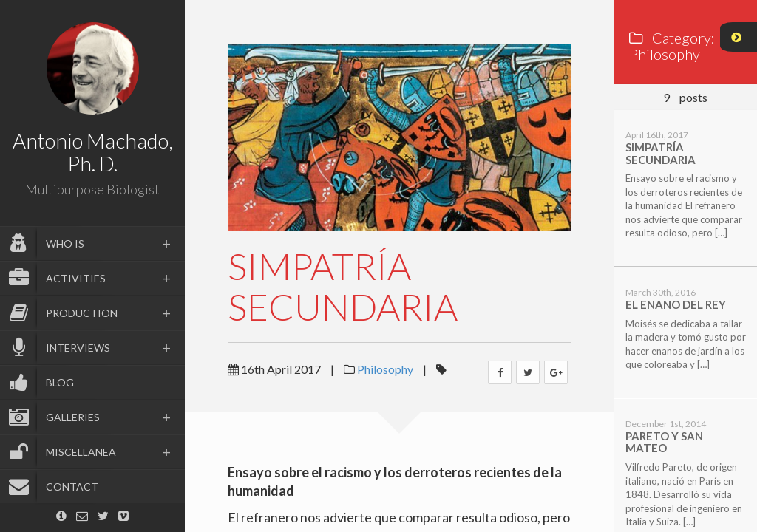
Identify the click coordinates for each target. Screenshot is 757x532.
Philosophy (385, 369)
